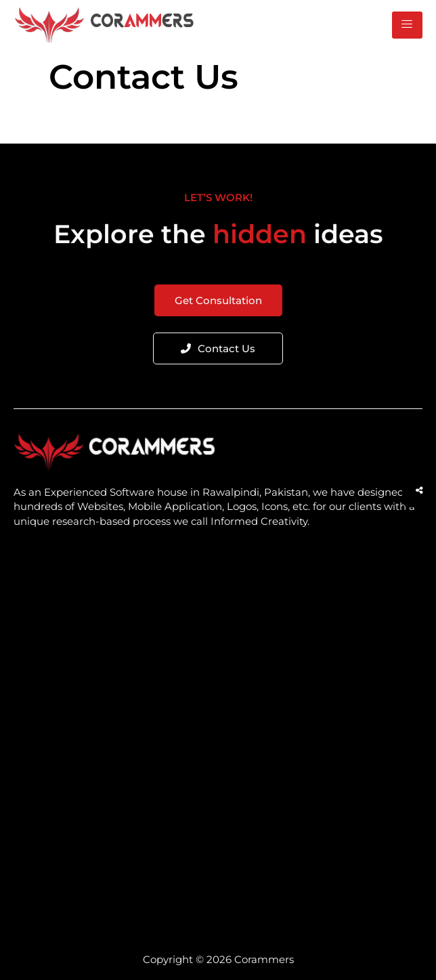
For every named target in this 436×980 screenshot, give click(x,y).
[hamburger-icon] (407, 25)
